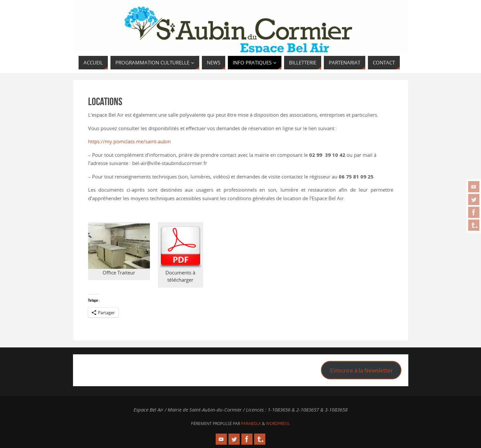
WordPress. (278, 424)
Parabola (251, 424)
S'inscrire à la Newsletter (361, 370)
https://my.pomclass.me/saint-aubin (129, 141)
